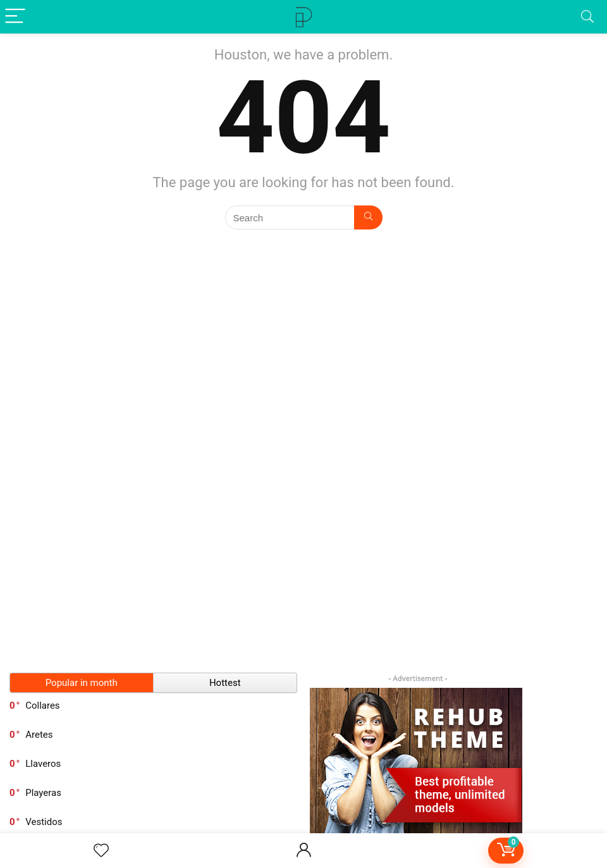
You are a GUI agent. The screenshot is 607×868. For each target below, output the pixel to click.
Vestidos (44, 822)
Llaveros (43, 764)
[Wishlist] (101, 851)
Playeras (43, 793)
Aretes (39, 735)
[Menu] (15, 17)
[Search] (587, 17)
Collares (42, 706)
